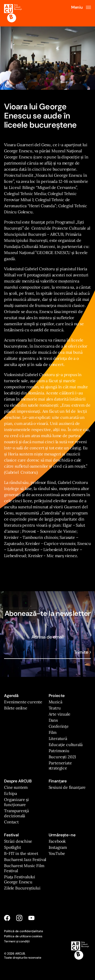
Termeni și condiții (17, 941)
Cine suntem (16, 787)
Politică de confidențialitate (23, 931)
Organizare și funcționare (16, 802)
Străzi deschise (18, 841)
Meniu (81, 7)
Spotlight (13, 847)
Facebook (57, 841)
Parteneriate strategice (60, 765)
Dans (53, 720)
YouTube (57, 853)
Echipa (11, 793)
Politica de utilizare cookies (23, 936)
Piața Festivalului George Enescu (20, 879)
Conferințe (59, 726)
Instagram (58, 847)
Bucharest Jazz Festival (25, 859)
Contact (11, 822)
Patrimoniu (59, 751)
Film (53, 732)
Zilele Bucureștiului (22, 888)
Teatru (55, 708)
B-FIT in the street (21, 853)
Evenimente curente (23, 702)
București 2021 (62, 757)
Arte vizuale (60, 714)
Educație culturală (66, 745)
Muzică (55, 702)
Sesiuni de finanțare (67, 787)
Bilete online (16, 708)
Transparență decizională (16, 813)
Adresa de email (48, 637)
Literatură (58, 738)
